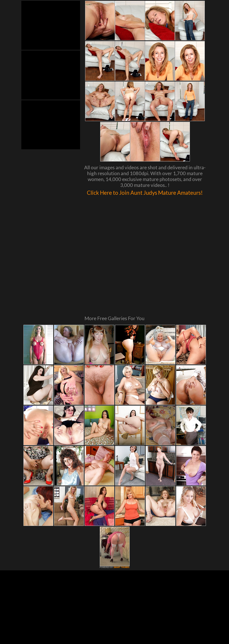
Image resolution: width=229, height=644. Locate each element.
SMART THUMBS (121, 522)
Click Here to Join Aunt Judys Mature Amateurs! (145, 196)
